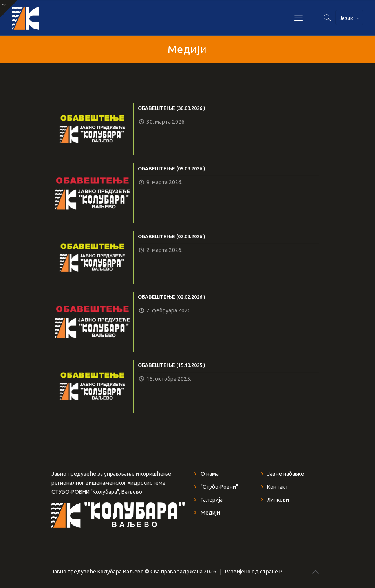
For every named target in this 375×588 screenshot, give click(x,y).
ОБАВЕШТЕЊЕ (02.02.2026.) (172, 297)
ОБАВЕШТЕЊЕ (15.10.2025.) (172, 365)
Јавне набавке (285, 474)
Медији (210, 513)
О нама (210, 474)
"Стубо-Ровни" (219, 487)
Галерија (212, 500)
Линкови (278, 500)
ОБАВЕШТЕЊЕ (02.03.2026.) (172, 236)
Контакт (278, 487)
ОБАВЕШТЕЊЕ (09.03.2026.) (172, 168)
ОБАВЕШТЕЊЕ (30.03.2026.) (172, 108)
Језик (350, 18)
